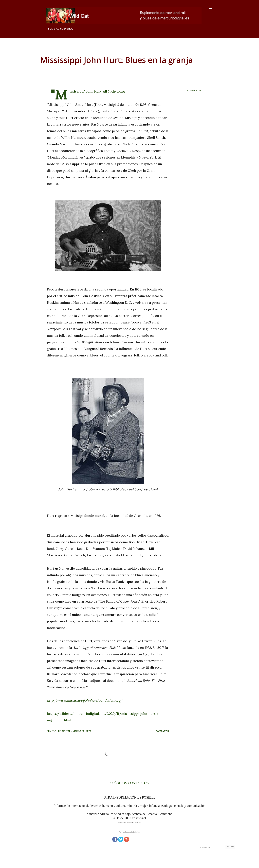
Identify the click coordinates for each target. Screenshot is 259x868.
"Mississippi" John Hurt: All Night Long (97, 91)
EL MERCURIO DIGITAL (61, 29)
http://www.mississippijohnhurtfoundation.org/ (85, 700)
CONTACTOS (138, 783)
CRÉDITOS (119, 783)
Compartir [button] (194, 90)
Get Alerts (230, 847)
